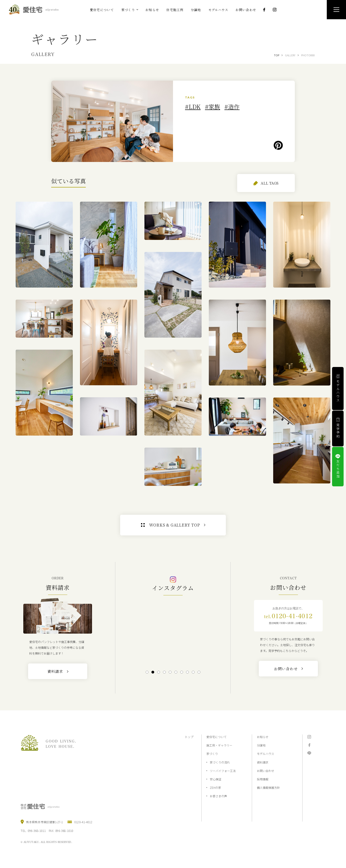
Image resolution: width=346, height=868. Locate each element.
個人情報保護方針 (268, 788)
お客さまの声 (218, 796)
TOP (277, 55)
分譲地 (261, 745)
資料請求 (263, 762)
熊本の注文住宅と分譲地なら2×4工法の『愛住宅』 (36, 9)
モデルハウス (266, 754)
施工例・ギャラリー (219, 745)
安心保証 (216, 779)
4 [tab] (164, 672)
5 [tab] (170, 672)
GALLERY (290, 55)
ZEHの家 (215, 788)
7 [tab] (182, 672)
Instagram (275, 10)
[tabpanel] (173, 632)
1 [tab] (147, 672)
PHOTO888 (308, 55)
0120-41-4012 (288, 616)
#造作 (232, 106)
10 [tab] (199, 672)
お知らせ (263, 737)
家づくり (212, 754)
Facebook (264, 10)
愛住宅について (216, 737)
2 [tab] (153, 672)
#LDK (193, 106)
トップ (189, 737)
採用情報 (263, 779)
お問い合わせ (266, 771)
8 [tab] (187, 672)
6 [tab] (176, 672)
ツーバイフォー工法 (223, 771)
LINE (309, 753)
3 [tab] (158, 672)
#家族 (213, 106)
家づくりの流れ (220, 762)
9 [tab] (193, 672)
